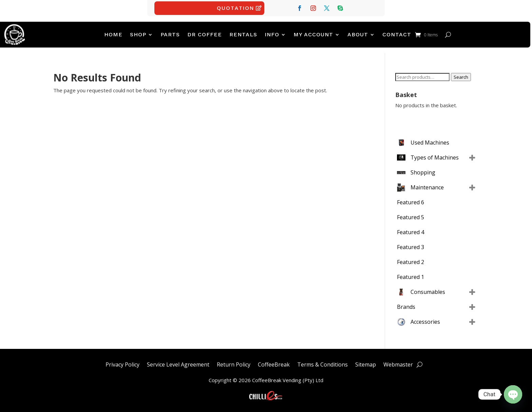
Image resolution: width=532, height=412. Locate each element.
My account (313, 34)
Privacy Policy (122, 364)
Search (461, 77)
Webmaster (398, 364)
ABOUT (358, 34)
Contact (397, 34)
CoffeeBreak (274, 364)
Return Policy (234, 364)
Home (113, 34)
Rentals (243, 34)
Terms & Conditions (322, 364)
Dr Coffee (205, 34)
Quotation (235, 8)
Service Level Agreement (178, 364)
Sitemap (366, 364)
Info (272, 34)
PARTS (170, 34)
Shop (138, 34)
